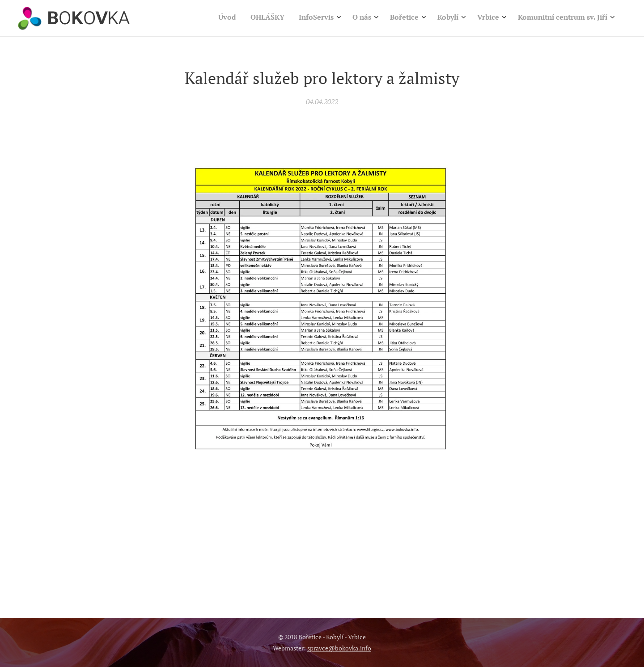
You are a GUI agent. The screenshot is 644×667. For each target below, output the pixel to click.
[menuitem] (487, 18)
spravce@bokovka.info (339, 648)
